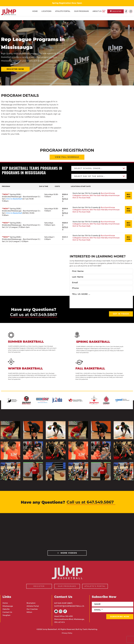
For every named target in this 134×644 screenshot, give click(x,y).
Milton (29, 612)
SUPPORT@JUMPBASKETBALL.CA (69, 606)
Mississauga (8, 606)
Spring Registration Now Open (67, 3)
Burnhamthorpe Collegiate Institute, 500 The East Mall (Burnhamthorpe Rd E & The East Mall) (93, 197)
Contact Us (7, 612)
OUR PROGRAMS (67, 586)
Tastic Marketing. (90, 629)
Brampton (31, 603)
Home (5, 603)
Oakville (6, 609)
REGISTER (116, 11)
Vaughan (6, 615)
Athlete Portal (33, 606)
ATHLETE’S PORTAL (95, 586)
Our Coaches (32, 609)
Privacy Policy (67, 633)
